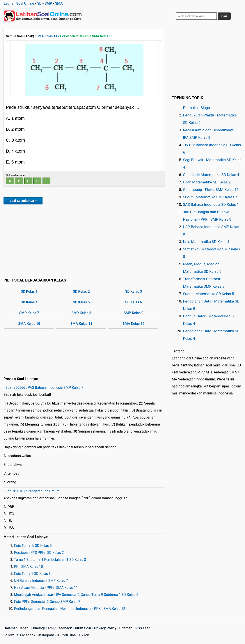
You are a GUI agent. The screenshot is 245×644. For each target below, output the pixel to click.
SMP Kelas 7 (29, 313)
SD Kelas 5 (81, 302)
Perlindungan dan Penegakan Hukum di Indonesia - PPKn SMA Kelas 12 (70, 609)
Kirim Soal (83, 628)
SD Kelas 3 (134, 291)
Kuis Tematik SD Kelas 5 (33, 546)
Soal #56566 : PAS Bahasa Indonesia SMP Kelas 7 (44, 388)
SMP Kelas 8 (81, 313)
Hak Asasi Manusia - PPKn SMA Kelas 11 (46, 588)
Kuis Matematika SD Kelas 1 (206, 242)
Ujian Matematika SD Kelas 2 (207, 182)
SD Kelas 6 (134, 302)
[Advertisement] (84, 240)
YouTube (69, 635)
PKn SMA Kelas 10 (28, 567)
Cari (224, 16)
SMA (59, 3)
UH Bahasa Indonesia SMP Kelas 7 (41, 581)
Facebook (28, 635)
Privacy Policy (105, 628)
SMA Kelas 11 (47, 36)
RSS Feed (143, 628)
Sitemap (126, 628)
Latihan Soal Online (19, 3)
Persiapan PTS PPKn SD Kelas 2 (39, 553)
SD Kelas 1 (29, 291)
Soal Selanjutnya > (23, 201)
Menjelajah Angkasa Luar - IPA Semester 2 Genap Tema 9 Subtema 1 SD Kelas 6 (76, 595)
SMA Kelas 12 (133, 324)
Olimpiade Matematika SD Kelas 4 (211, 175)
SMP (48, 3)
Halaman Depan (16, 628)
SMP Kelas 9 (134, 313)
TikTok (84, 635)
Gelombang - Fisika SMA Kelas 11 (211, 190)
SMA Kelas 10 (29, 324)
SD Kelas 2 (81, 291)
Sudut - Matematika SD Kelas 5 (209, 294)
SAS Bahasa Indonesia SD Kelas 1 (211, 204)
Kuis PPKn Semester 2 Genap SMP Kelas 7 (47, 602)
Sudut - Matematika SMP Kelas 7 (210, 197)
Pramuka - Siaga (196, 108)
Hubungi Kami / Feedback (52, 628)
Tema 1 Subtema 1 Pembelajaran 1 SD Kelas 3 (50, 560)
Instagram (46, 635)
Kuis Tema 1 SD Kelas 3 (32, 574)
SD (39, 3)
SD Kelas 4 (29, 302)
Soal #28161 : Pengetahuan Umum (33, 491)
